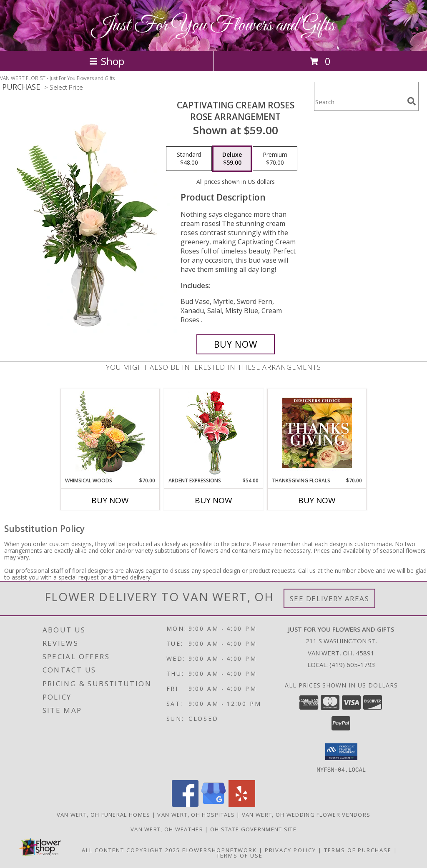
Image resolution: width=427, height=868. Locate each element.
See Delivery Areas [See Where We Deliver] (330, 598)
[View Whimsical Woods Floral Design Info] (110, 433)
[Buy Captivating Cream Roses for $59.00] (236, 344)
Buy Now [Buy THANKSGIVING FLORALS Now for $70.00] (317, 500)
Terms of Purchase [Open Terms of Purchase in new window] (358, 850)
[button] (341, 752)
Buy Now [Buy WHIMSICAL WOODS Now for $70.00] (110, 500)
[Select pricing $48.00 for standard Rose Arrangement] (189, 159)
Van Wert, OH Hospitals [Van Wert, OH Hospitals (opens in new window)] (196, 814)
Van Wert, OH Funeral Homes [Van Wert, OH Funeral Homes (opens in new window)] (104, 814)
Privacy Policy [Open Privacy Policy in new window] (290, 850)
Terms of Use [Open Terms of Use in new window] (240, 855)
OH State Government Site (253, 829)
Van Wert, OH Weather (167, 829)
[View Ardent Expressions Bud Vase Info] (214, 433)
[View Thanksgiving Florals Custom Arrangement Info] (317, 433)
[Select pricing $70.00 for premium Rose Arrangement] (275, 159)
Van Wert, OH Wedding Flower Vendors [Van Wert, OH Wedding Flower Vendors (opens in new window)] (306, 814)
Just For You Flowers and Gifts (213, 26)
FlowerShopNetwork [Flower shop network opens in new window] (220, 850)
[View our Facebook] (185, 804)
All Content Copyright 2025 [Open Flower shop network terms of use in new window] (131, 850)
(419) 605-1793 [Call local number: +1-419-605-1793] (352, 665)
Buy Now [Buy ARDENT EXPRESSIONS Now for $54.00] (213, 500)
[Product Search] (359, 102)
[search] (412, 101)
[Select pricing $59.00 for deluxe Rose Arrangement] (232, 159)
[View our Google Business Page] (213, 804)
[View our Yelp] (242, 804)
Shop (107, 61)
